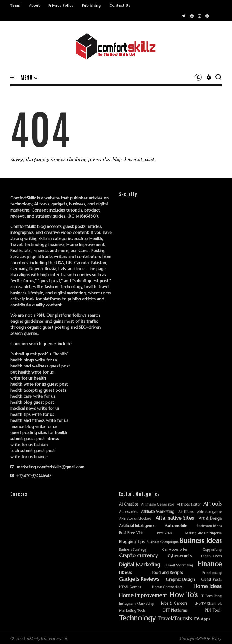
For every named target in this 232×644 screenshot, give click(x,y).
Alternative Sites (175, 518)
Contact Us (120, 5)
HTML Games (130, 587)
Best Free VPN (131, 533)
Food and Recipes (167, 573)
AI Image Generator (158, 505)
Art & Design (210, 519)
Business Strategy (133, 550)
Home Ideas (208, 587)
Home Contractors (167, 587)
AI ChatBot (129, 505)
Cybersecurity (180, 556)
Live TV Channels (208, 604)
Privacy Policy (61, 5)
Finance (210, 564)
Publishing (92, 5)
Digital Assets (211, 556)
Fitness (126, 573)
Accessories (128, 512)
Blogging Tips (132, 542)
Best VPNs (164, 533)
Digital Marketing (140, 565)
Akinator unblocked (135, 519)
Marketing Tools (132, 611)
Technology (137, 618)
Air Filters (186, 512)
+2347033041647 (31, 476)
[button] (29, 78)
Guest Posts (211, 580)
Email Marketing (179, 565)
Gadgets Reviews (139, 579)
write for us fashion (29, 445)
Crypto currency (138, 556)
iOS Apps (202, 619)
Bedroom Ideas (209, 526)
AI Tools (213, 504)
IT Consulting (211, 596)
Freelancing (212, 573)
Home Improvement (143, 596)
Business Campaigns (162, 542)
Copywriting (212, 550)
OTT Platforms (175, 611)
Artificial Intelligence (137, 526)
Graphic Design (180, 579)
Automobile (176, 526)
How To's (184, 595)
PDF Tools (213, 611)
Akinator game (209, 512)
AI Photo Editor (189, 505)
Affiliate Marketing (158, 512)
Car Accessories (175, 550)
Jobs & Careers (174, 604)
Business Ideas (201, 541)
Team (15, 5)
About (34, 5)
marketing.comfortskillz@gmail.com (47, 467)
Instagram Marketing (136, 604)
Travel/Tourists (175, 619)
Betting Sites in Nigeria (203, 533)
